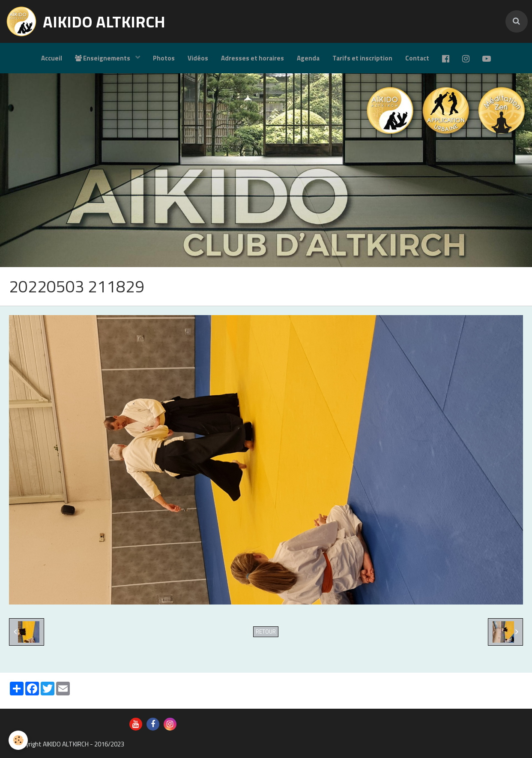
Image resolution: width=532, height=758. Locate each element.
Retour (266, 632)
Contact (417, 58)
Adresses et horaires (253, 58)
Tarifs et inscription (362, 58)
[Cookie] (18, 740)
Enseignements (103, 58)
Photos (164, 58)
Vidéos (198, 58)
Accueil (52, 58)
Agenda (308, 58)
